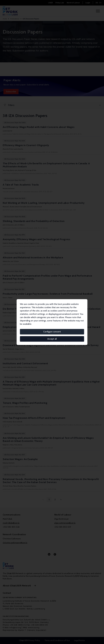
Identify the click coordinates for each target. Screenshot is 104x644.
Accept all (52, 339)
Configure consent (52, 332)
